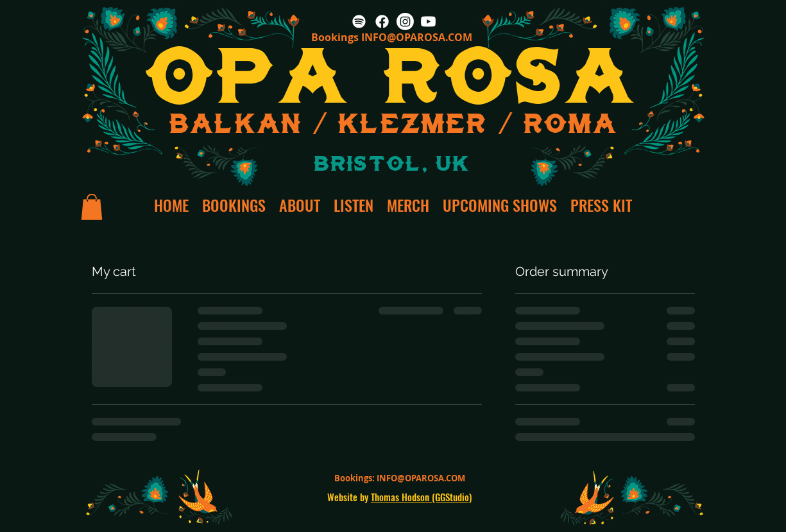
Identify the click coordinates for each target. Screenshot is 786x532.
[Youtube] (428, 21)
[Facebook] (382, 21)
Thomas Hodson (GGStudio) (421, 497)
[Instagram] (405, 21)
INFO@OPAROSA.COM (417, 37)
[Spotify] (359, 21)
